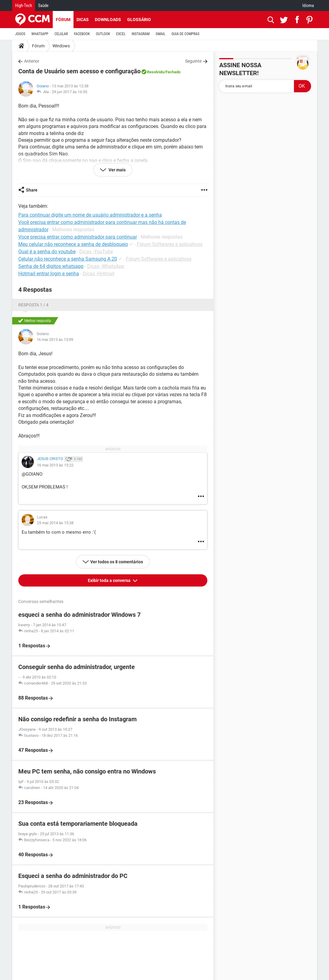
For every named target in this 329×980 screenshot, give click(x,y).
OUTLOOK (103, 34)
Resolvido (156, 72)
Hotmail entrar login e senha (49, 274)
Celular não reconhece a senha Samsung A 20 (68, 259)
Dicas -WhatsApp (106, 266)
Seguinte (193, 61)
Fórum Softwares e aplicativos (170, 244)
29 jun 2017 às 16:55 (70, 92)
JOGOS (20, 34)
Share (32, 190)
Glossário (139, 20)
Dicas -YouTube (96, 252)
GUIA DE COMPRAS (186, 34)
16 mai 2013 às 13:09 (55, 340)
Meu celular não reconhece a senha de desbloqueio (73, 244)
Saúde (43, 5)
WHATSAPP (40, 34)
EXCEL (121, 34)
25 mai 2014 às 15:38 (55, 523)
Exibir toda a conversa (110, 580)
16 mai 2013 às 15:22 (55, 465)
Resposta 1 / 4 (33, 305)
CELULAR (61, 34)
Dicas (83, 20)
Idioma (308, 5)
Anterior (32, 61)
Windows (61, 46)
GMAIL (161, 34)
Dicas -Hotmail (98, 274)
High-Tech (24, 5)
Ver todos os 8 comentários (117, 562)
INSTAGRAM (141, 34)
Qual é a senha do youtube (47, 252)
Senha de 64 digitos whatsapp (51, 266)
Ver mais (117, 170)
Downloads (108, 20)
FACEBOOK (82, 34)
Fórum (63, 20)
